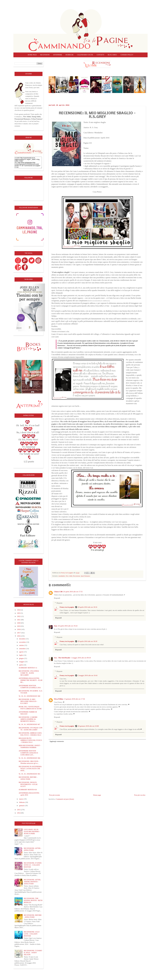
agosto (22, 652)
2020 (19, 623)
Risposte (59, 603)
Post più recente (55, 795)
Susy (56, 626)
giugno (22, 658)
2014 (19, 813)
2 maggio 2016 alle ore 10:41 (88, 675)
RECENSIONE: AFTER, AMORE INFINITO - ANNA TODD (32, 882)
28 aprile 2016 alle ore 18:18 (87, 641)
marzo (21, 799)
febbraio (22, 802)
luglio (21, 655)
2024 (19, 610)
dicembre (22, 639)
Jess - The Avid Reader (62, 658)
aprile (21, 665)
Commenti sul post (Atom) (65, 799)
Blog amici (112, 55)
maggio (22, 662)
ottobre (22, 645)
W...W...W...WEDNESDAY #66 (29, 758)
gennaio (22, 806)
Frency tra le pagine (67, 607)
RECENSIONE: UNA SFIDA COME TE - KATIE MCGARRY (29, 673)
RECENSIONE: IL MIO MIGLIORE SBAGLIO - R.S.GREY (28, 701)
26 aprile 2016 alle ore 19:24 (68, 626)
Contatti (100, 55)
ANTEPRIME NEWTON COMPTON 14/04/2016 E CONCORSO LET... (28, 753)
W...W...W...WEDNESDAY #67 (29, 724)
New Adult (69, 576)
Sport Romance (86, 576)
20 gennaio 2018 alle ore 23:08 (88, 726)
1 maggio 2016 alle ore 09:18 (81, 658)
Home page (32, 55)
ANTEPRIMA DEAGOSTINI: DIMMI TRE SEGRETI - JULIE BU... (31, 680)
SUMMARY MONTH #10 (28, 790)
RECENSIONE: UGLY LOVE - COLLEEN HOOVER (32, 934)
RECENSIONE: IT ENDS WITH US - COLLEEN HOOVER (33, 865)
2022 (19, 616)
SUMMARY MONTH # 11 (28, 668)
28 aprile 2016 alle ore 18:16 (87, 607)
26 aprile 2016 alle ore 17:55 (73, 592)
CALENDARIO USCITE (85, 55)
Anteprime (58, 55)
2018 (19, 629)
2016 (19, 636)
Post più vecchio (140, 795)
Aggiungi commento (57, 741)
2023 (19, 613)
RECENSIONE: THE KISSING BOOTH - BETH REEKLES (33, 900)
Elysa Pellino (59, 699)
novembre (23, 642)
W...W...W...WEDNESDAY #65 (29, 774)
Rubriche (70, 55)
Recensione (77, 576)
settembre (23, 649)
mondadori (62, 576)
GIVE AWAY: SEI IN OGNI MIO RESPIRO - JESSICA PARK (32, 832)
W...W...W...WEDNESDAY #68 (29, 696)
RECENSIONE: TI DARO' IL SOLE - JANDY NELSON (33, 953)
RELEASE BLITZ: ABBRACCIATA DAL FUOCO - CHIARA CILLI (30, 740)
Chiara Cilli (58, 592)
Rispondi (57, 598)
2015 (19, 810)
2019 (19, 626)
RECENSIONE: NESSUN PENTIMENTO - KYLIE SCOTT (28, 784)
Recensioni (45, 55)
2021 (19, 620)
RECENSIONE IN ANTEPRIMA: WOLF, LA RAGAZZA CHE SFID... (30, 769)
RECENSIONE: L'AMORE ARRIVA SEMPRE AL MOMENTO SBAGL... (28, 719)
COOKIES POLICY (127, 55)
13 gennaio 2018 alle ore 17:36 (74, 699)
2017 (19, 633)
